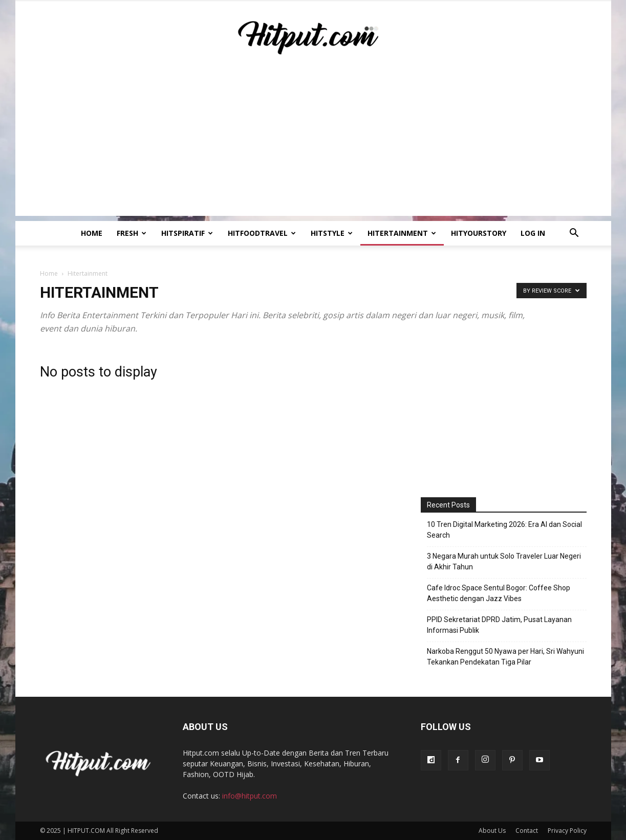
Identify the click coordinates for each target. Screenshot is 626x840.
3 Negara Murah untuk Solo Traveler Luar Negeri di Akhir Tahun (504, 561)
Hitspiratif (187, 233)
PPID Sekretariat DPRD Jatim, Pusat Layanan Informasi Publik (499, 625)
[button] (574, 234)
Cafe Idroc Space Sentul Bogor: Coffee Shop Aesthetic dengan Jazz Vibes (499, 593)
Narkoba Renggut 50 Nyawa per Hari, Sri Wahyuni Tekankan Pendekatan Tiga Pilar (505, 657)
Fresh (132, 233)
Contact (527, 831)
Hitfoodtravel (262, 233)
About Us (492, 831)
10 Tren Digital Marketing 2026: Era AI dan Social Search (504, 530)
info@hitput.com (250, 796)
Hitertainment (402, 233)
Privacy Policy (567, 831)
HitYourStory (479, 233)
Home (92, 233)
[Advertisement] (313, 144)
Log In (533, 233)
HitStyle (332, 233)
